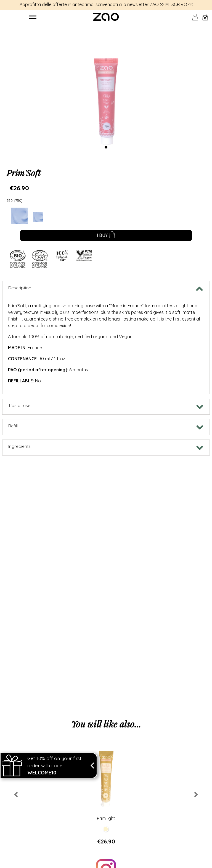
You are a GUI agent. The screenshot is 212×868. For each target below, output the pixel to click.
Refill (13, 426)
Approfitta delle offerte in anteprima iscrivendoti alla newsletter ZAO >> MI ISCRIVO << (106, 4)
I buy (106, 236)
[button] (16, 795)
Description (20, 288)
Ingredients (19, 446)
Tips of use (19, 405)
